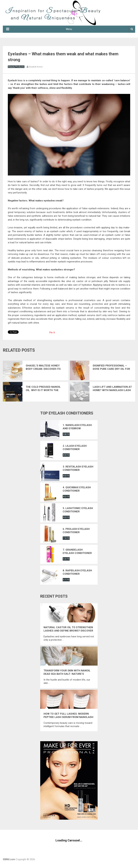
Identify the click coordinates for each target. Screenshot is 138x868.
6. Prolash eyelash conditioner (76, 531)
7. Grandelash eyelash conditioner (77, 551)
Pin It (52, 333)
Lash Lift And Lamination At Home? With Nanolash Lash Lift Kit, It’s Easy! (112, 389)
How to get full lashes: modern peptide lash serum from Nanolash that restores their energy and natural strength (68, 716)
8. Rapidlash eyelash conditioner (77, 572)
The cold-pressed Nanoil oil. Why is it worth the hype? (43, 389)
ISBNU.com (9, 859)
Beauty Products (16, 67)
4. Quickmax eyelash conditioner (77, 489)
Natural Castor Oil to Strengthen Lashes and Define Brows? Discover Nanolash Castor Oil (68, 629)
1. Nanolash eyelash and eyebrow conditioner (77, 427)
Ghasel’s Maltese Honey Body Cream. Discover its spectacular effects (43, 367)
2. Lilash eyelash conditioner (75, 448)
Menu (69, 29)
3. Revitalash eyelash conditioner (78, 468)
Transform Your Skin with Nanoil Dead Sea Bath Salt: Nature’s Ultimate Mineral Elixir (67, 672)
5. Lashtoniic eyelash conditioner (78, 510)
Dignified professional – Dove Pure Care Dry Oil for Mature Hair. (111, 367)
